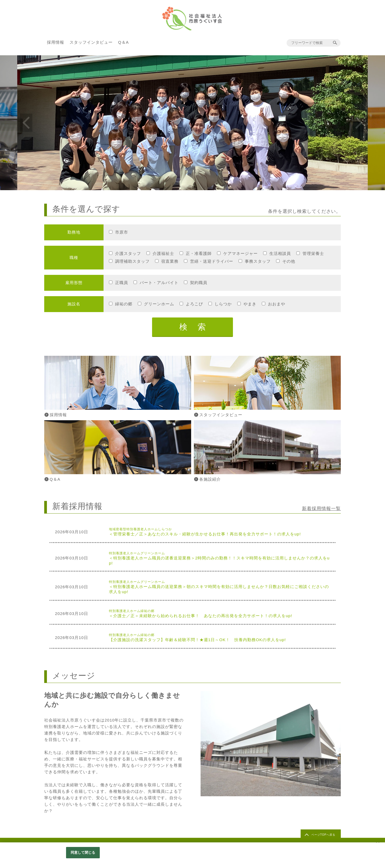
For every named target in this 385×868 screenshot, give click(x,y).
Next (359, 123)
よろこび (194, 304)
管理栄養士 (313, 253)
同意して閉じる (83, 852)
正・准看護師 (199, 253)
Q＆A (123, 42)
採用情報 (56, 42)
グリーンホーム (159, 304)
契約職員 (199, 283)
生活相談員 (280, 253)
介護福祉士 (163, 253)
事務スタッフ (258, 261)
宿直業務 (170, 261)
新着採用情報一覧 (321, 509)
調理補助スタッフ (132, 261)
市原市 (122, 232)
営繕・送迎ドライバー (212, 261)
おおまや (277, 304)
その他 (289, 261)
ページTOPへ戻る (323, 835)
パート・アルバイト (159, 283)
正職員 (122, 283)
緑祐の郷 (124, 304)
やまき (250, 304)
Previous (26, 123)
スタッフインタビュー (91, 42)
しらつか (223, 304)
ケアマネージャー (240, 253)
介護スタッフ (128, 253)
